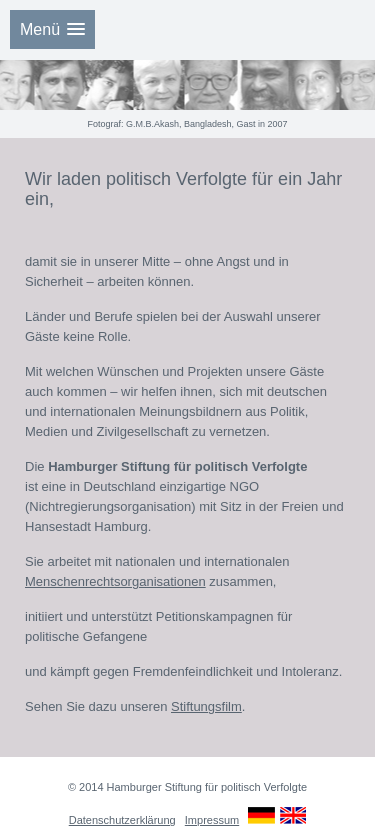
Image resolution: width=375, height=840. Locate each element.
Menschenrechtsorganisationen (115, 581)
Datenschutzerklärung (122, 820)
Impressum (212, 820)
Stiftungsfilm (206, 706)
